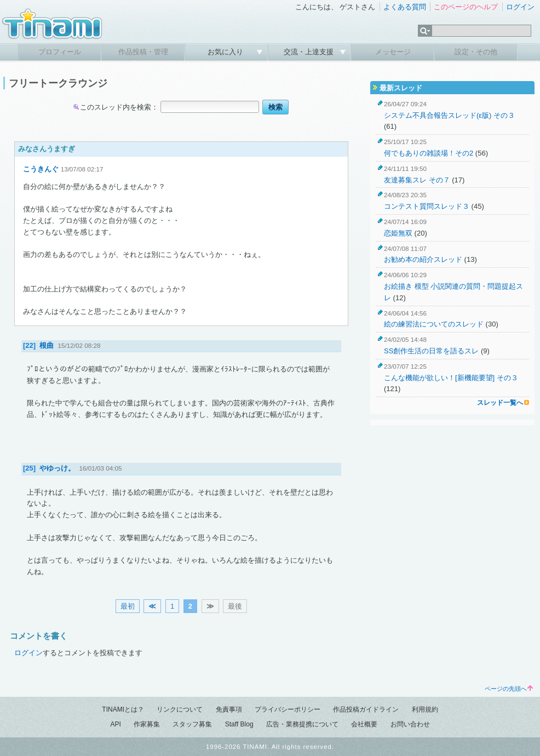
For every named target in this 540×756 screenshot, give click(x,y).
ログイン (520, 7)
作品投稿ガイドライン (366, 709)
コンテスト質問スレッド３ (427, 206)
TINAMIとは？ (123, 709)
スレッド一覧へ (500, 403)
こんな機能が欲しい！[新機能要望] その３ (451, 378)
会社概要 (364, 724)
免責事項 (229, 709)
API (115, 724)
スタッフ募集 (192, 724)
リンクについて (180, 709)
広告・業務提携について (302, 724)
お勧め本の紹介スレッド (423, 259)
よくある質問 (405, 7)
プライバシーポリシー (288, 709)
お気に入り (226, 52)
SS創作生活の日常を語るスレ (431, 351)
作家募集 (147, 724)
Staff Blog (239, 724)
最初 (128, 606)
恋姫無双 (398, 233)
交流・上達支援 (310, 52)
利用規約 (425, 709)
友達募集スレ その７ (417, 180)
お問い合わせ (410, 724)
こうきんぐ (41, 169)
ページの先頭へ (509, 689)
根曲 (47, 345)
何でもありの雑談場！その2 (429, 153)
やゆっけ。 (57, 468)
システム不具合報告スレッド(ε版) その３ (449, 115)
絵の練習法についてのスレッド (434, 324)
